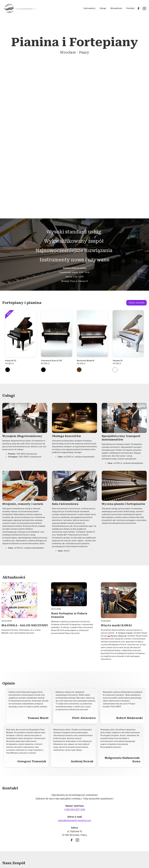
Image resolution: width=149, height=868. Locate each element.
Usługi (103, 8)
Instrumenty (89, 8)
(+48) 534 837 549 (75, 665)
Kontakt (131, 8)
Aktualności (116, 8)
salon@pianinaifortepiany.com (74, 676)
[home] (42, 8)
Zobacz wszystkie (136, 158)
